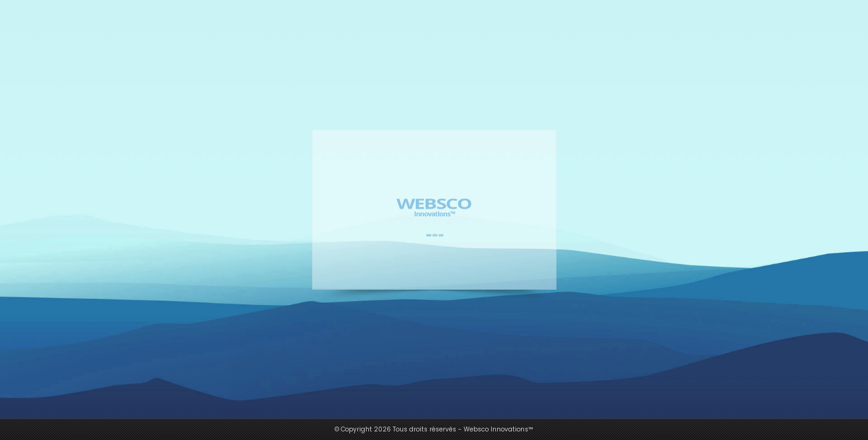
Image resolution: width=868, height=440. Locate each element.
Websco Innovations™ (498, 429)
